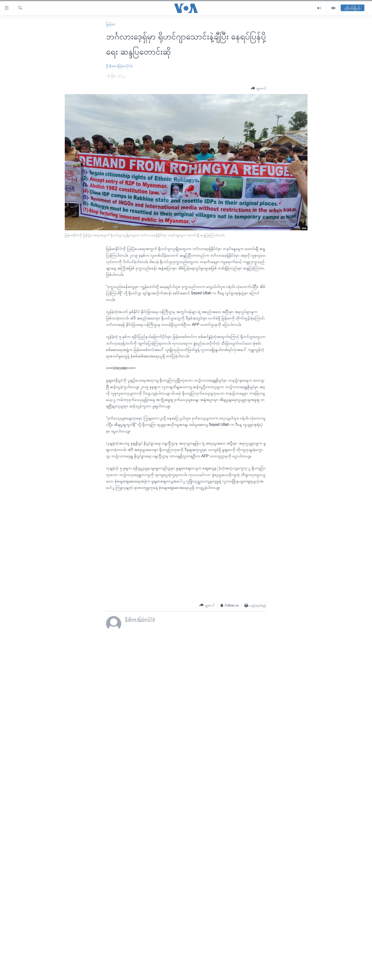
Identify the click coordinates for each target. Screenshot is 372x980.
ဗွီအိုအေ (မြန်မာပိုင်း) (119, 66)
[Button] (258, 88)
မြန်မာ (111, 24)
